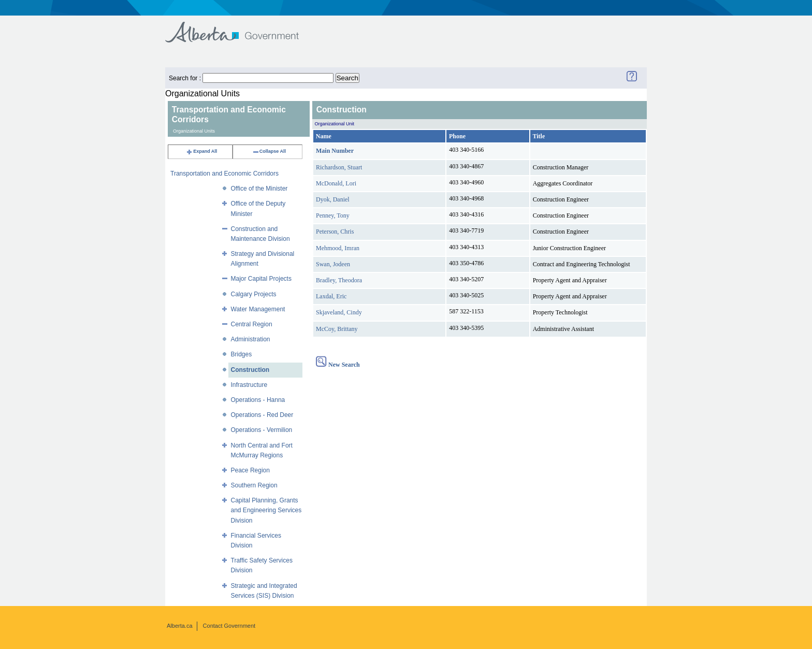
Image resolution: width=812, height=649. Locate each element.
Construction (250, 370)
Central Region (252, 324)
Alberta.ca (180, 626)
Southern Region (254, 485)
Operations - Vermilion (262, 430)
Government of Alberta (241, 27)
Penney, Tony (333, 215)
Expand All (201, 151)
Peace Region (250, 470)
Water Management (258, 309)
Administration (251, 339)
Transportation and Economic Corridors (224, 174)
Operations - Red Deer (262, 415)
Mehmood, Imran (338, 248)
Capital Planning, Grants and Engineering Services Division (266, 510)
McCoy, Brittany (337, 329)
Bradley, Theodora (339, 280)
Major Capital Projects (261, 279)
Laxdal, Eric (331, 296)
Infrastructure (249, 385)
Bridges (242, 354)
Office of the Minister (259, 189)
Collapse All (269, 151)
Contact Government (229, 626)
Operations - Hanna (258, 400)
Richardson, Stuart (339, 167)
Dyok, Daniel (333, 199)
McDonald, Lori (336, 183)
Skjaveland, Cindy (339, 312)
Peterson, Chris (335, 232)
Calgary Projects (254, 294)
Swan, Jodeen (333, 264)
